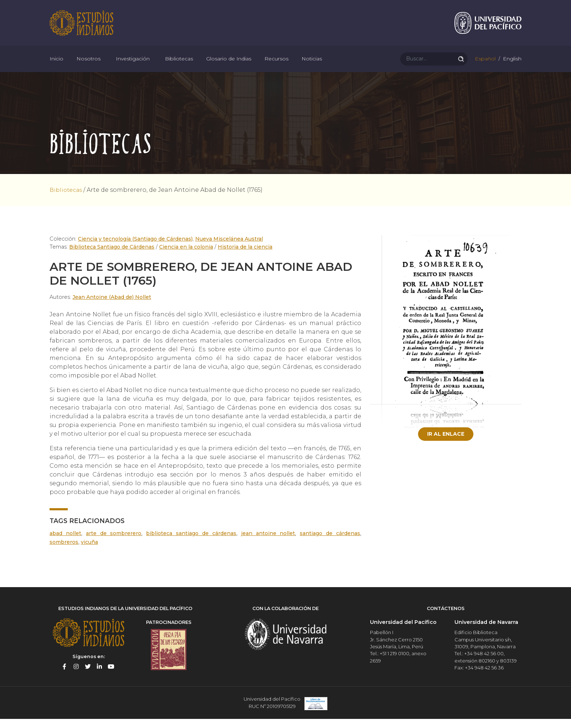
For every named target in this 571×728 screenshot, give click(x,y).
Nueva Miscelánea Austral (230, 249)
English (511, 66)
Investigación (133, 66)
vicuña (91, 552)
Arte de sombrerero (114, 543)
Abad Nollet (66, 543)
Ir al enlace (446, 444)
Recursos (276, 66)
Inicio (56, 66)
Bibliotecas (179, 66)
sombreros (65, 552)
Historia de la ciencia (245, 257)
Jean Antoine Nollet (269, 543)
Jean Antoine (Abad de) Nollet (113, 307)
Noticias (312, 66)
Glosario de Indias (229, 66)
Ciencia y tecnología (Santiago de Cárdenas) (136, 249)
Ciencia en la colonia (186, 257)
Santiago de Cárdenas (330, 543)
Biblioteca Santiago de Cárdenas (112, 257)
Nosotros (88, 66)
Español (485, 66)
